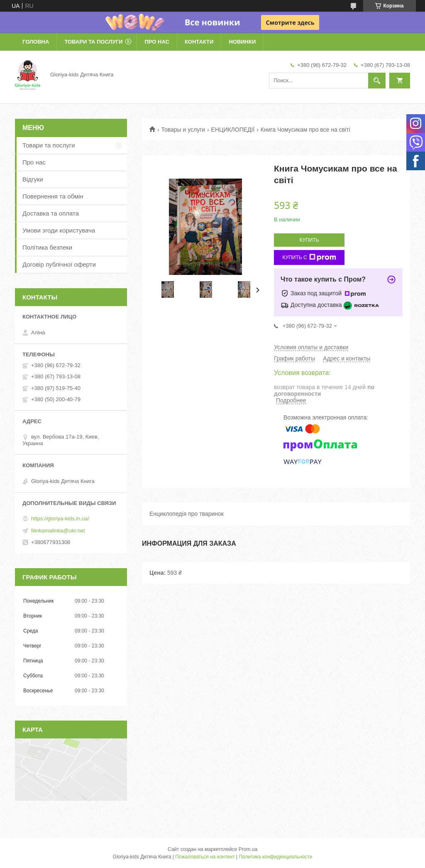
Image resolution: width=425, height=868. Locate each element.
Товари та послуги (93, 42)
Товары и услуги (183, 130)
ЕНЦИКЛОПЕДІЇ (233, 130)
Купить (309, 240)
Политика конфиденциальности (275, 857)
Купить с (309, 257)
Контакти (199, 42)
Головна (36, 42)
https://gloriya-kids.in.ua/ (60, 519)
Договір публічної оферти (59, 264)
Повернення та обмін (53, 196)
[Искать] (377, 81)
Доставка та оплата (51, 213)
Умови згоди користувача (59, 230)
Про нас (157, 42)
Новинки (242, 42)
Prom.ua (248, 849)
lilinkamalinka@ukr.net (58, 531)
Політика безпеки (47, 247)
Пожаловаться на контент (205, 857)
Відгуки (33, 179)
